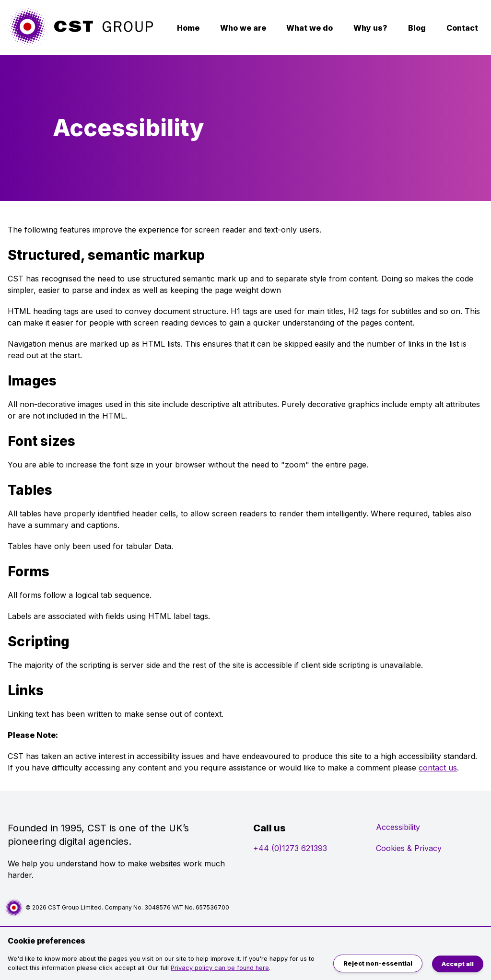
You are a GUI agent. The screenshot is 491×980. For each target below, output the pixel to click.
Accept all (458, 964)
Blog (417, 28)
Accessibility (398, 827)
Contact (462, 28)
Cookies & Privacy (409, 848)
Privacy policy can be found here (220, 968)
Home (188, 28)
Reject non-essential (378, 963)
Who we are (243, 28)
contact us (438, 768)
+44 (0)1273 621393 (290, 848)
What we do (310, 28)
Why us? (370, 28)
